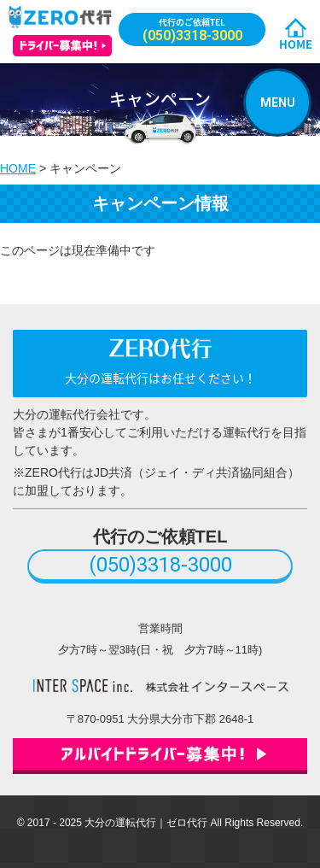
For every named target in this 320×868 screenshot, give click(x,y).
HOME (296, 44)
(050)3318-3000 (160, 565)
